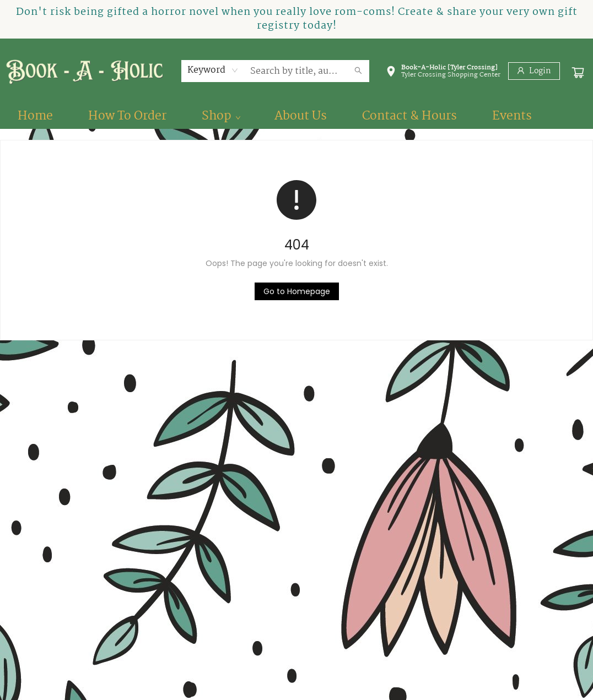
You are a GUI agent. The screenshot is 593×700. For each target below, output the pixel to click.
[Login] (534, 71)
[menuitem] (35, 116)
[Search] (358, 71)
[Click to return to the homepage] (297, 291)
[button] (443, 73)
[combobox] (213, 70)
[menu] (296, 116)
